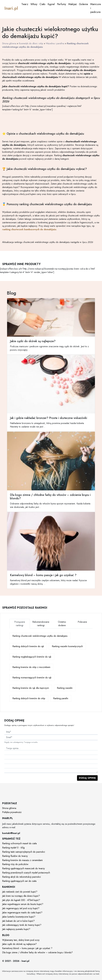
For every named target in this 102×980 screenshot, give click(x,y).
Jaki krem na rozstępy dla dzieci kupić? (21, 896)
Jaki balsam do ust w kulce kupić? (18, 921)
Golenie (84, 4)
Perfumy (62, 4)
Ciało (42, 4)
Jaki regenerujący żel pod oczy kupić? (21, 908)
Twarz (25, 4)
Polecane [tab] (82, 622)
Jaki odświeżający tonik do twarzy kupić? (22, 925)
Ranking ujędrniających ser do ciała (19, 881)
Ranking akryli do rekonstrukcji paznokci (21, 877)
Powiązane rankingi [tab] (20, 624)
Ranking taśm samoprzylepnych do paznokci (24, 852)
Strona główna (9, 43)
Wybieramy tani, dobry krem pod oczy (21, 940)
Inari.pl (11, 8)
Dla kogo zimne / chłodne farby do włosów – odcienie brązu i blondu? (37, 952)
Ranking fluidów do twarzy (15, 856)
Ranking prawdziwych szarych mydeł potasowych (26, 873)
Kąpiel (51, 4)
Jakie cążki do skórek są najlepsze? (19, 944)
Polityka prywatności (12, 812)
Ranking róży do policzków (15, 864)
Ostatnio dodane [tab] (62, 624)
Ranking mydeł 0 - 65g (13, 848)
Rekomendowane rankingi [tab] (41, 624)
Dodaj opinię (87, 778)
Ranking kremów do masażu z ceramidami (22, 860)
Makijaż (73, 4)
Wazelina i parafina (55, 43)
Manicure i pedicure (96, 8)
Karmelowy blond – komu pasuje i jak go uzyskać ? (27, 948)
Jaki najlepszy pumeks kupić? (16, 929)
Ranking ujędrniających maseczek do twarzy (23, 868)
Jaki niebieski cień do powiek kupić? (20, 892)
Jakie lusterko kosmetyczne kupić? (19, 917)
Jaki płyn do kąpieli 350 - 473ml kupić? (21, 900)
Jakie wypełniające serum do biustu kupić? (23, 904)
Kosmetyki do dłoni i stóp (31, 43)
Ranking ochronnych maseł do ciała (19, 843)
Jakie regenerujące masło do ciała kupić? (22, 913)
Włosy (34, 4)
